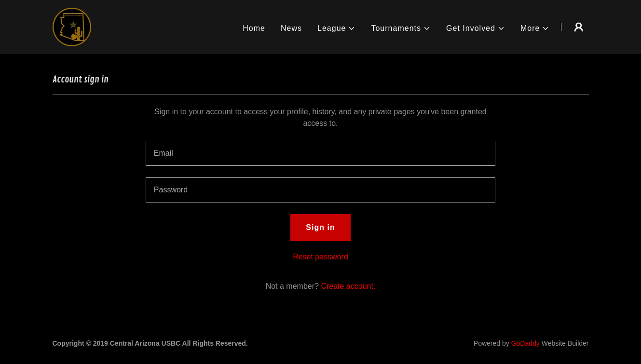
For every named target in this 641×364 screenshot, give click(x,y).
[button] (336, 28)
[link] (72, 26)
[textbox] (320, 153)
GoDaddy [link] (525, 343)
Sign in (320, 227)
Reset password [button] (320, 257)
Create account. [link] (348, 286)
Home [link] (254, 28)
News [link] (291, 28)
